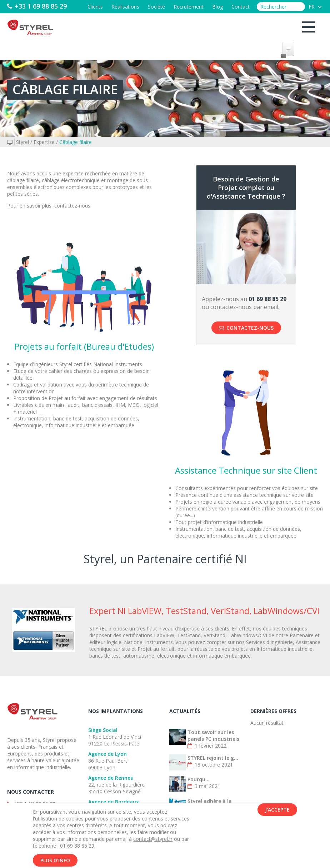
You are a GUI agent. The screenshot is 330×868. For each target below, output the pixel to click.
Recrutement (189, 7)
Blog (217, 7)
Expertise (44, 142)
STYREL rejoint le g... (213, 758)
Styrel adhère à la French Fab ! (210, 804)
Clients (95, 7)
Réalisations (125, 7)
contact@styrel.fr (153, 844)
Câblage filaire (76, 142)
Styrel (22, 142)
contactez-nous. (73, 206)
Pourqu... (199, 779)
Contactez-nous (246, 328)
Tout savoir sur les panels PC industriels (213, 735)
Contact (241, 7)
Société (156, 7)
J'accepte (277, 815)
